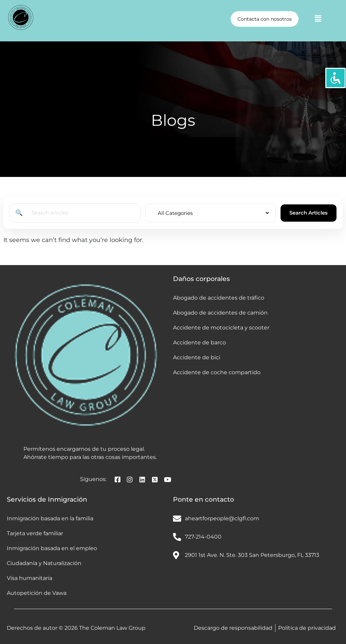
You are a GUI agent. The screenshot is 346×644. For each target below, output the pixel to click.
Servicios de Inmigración (47, 499)
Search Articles (309, 213)
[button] (318, 19)
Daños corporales (201, 279)
